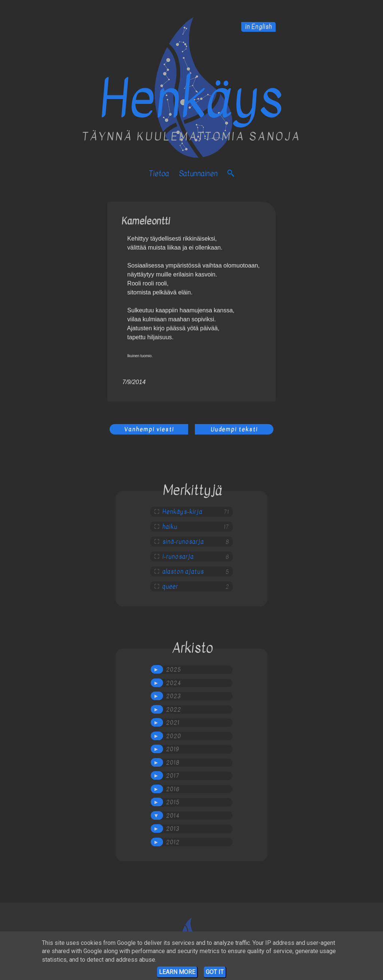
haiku (170, 527)
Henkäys (191, 99)
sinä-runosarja (183, 542)
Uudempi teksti (234, 429)
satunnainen (198, 174)
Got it (215, 972)
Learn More (177, 972)
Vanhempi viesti (149, 429)
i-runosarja (178, 557)
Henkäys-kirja (182, 512)
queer (170, 587)
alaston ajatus (183, 572)
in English (258, 27)
